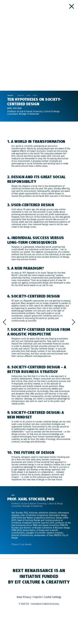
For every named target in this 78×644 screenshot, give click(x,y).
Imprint (37, 597)
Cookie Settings (53, 597)
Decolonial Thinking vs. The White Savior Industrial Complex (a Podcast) (73, 322)
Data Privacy (24, 597)
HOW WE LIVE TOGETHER (5, 322)
